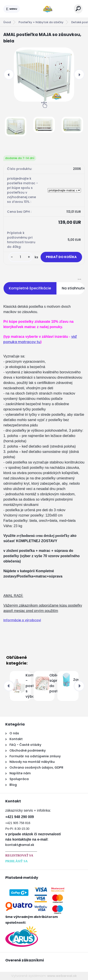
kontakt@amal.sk (20, 845)
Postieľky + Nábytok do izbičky (41, 22)
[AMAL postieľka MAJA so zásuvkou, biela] (44, 74)
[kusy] (21, 257)
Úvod (7, 22)
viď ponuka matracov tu (40, 339)
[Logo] (47, 9)
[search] (78, 9)
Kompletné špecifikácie (30, 288)
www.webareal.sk (62, 976)
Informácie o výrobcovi (22, 620)
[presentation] (9, 74)
